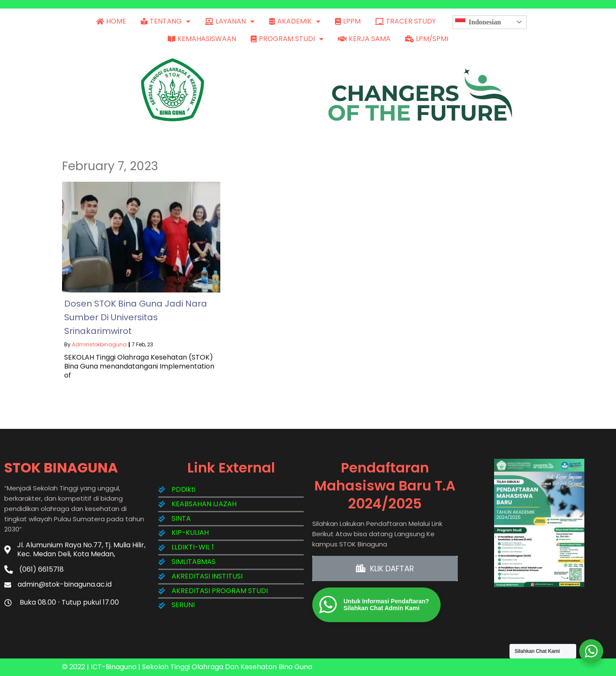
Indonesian (478, 22)
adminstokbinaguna (99, 344)
